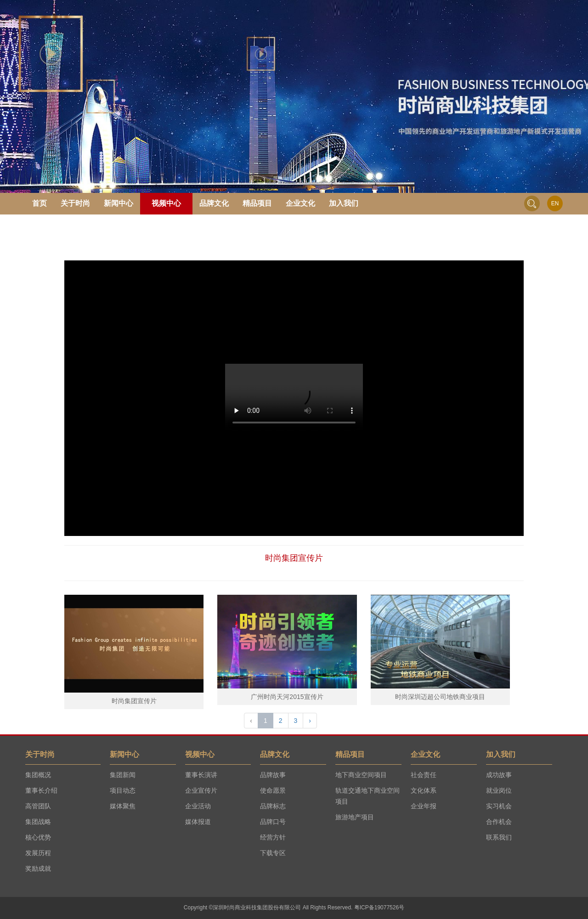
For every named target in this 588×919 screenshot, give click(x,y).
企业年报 (424, 806)
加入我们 (344, 203)
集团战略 (38, 822)
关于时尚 (75, 203)
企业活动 (198, 806)
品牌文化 (214, 203)
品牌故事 (273, 775)
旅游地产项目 (355, 817)
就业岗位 (499, 790)
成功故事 (499, 775)
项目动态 (123, 790)
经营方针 (273, 837)
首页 (40, 203)
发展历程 (38, 853)
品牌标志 (273, 806)
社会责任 (424, 775)
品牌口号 (273, 822)
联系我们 (499, 837)
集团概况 (38, 775)
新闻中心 (119, 203)
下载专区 (273, 853)
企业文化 (300, 203)
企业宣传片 (201, 790)
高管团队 (38, 806)
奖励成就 (38, 868)
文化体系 (424, 790)
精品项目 (257, 203)
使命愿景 (273, 790)
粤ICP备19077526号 (379, 908)
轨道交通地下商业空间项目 (367, 796)
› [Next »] (310, 721)
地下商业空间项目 (361, 775)
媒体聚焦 (123, 806)
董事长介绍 (41, 790)
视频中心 (166, 203)
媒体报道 (198, 822)
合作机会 (499, 822)
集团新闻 (123, 775)
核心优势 (38, 837)
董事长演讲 (201, 775)
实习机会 (499, 806)
